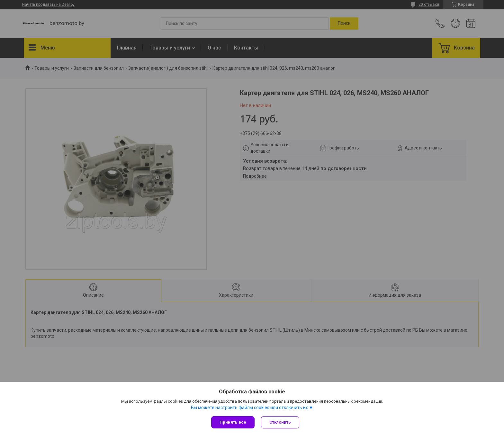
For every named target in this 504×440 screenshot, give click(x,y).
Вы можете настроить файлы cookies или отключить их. (250, 408)
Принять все (233, 422)
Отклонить (280, 422)
